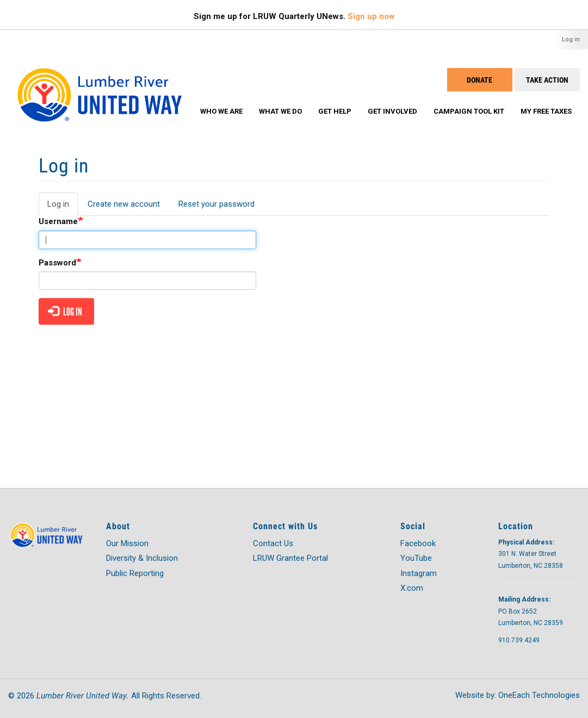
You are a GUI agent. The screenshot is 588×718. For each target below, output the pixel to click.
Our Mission (127, 543)
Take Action (547, 80)
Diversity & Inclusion (142, 558)
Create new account (124, 204)
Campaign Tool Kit (469, 111)
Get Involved (392, 111)
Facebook (418, 543)
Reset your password (216, 204)
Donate (479, 80)
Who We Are (221, 111)
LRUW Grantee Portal (290, 558)
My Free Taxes (546, 111)
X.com (412, 588)
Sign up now (371, 16)
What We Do (280, 111)
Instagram (419, 573)
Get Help (335, 111)
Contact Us (273, 543)
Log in (571, 39)
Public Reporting (135, 573)
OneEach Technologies (539, 695)
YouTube (416, 558)
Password (57, 263)
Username (58, 221)
